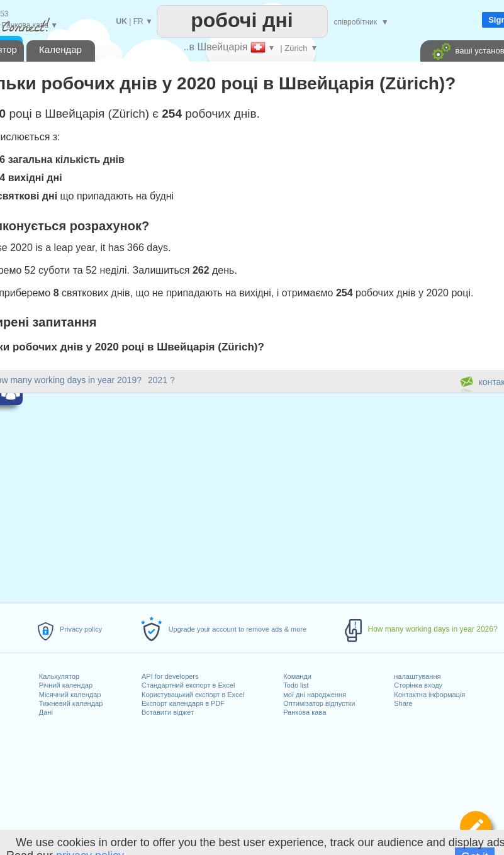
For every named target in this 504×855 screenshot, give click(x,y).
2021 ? (161, 380)
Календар (60, 49)
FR (138, 21)
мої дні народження (315, 695)
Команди (297, 676)
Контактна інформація (429, 695)
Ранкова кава (305, 712)
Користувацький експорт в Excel (193, 695)
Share (403, 703)
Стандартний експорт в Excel (188, 685)
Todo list (296, 685)
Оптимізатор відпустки (319, 703)
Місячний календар (70, 695)
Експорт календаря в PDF (183, 703)
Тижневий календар (71, 703)
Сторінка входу (418, 685)
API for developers (170, 676)
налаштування (417, 676)
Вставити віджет (168, 712)
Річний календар (66, 685)
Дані (46, 712)
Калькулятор (59, 676)
